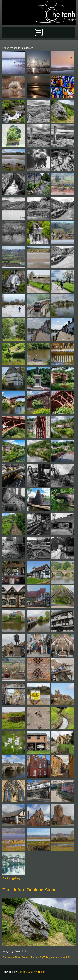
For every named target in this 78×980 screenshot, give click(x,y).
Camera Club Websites (31, 972)
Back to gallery (11, 878)
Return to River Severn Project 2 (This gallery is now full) (37, 957)
